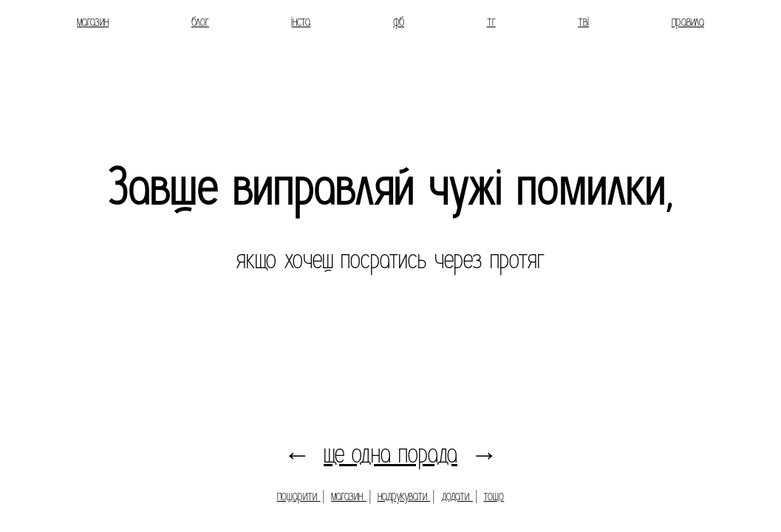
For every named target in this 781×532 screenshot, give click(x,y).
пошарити (299, 496)
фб (399, 22)
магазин (93, 22)
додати (457, 496)
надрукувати (404, 496)
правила (688, 22)
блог (200, 22)
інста (301, 22)
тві (583, 22)
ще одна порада (390, 454)
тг (491, 22)
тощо (494, 496)
